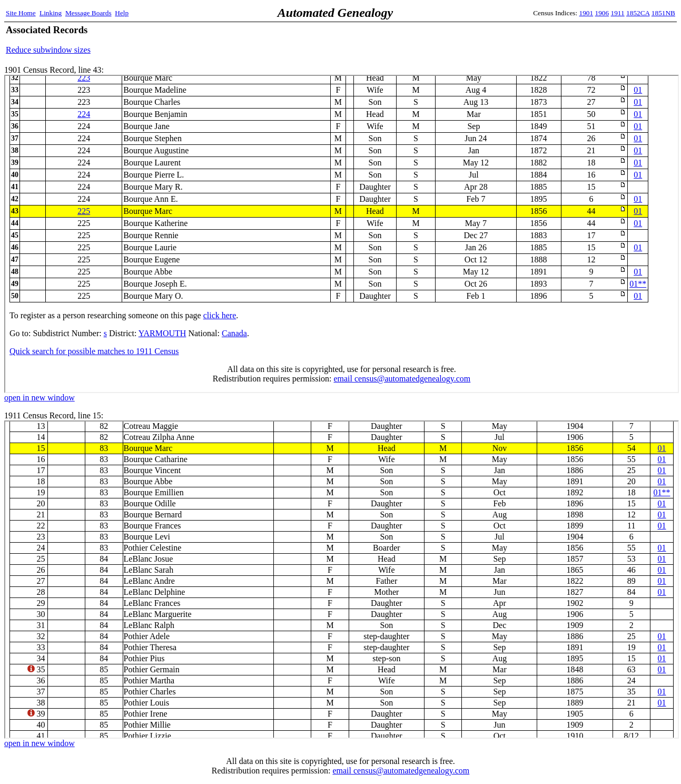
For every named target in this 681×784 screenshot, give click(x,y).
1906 (602, 13)
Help (122, 13)
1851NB (663, 13)
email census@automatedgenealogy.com (401, 771)
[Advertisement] (552, 40)
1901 (586, 13)
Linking (51, 13)
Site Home (21, 13)
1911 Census (342, 580)
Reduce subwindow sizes (48, 50)
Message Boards (88, 13)
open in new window (40, 398)
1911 (618, 13)
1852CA (638, 13)
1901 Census (342, 234)
